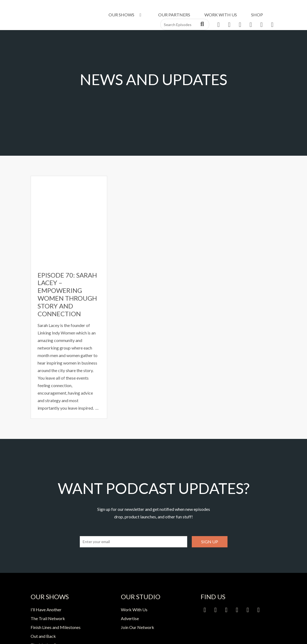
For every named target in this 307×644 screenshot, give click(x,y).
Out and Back (43, 636)
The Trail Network (48, 618)
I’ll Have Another (46, 610)
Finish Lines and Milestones (56, 627)
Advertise (130, 618)
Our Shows (126, 15)
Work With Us (221, 15)
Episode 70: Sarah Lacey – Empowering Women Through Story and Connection (67, 294)
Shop (257, 15)
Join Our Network (138, 627)
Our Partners (174, 15)
